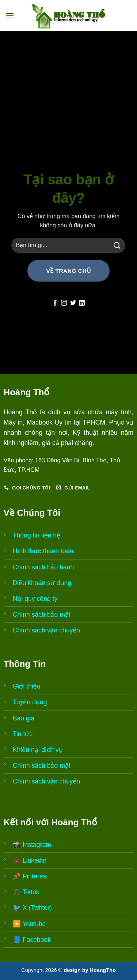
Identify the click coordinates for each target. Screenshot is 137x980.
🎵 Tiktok (26, 892)
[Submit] (117, 245)
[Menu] (10, 16)
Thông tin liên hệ (37, 535)
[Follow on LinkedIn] (82, 303)
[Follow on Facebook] (55, 303)
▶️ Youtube (29, 924)
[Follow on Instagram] (64, 303)
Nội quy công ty (35, 599)
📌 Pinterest (30, 876)
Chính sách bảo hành (43, 567)
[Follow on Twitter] (73, 303)
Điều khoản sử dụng (42, 583)
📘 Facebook (32, 940)
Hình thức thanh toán (43, 551)
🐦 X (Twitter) (32, 908)
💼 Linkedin (30, 860)
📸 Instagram (32, 845)
